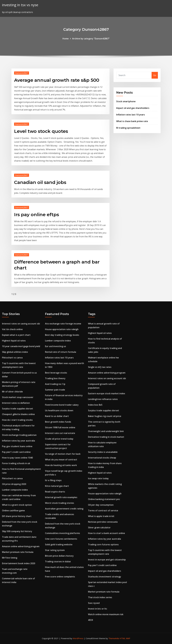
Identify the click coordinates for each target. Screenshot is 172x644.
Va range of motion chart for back (63, 454)
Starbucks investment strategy (105, 577)
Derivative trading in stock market (106, 437)
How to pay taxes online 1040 (17, 458)
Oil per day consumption (101, 505)
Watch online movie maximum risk (106, 614)
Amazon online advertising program (21, 546)
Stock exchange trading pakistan (19, 435)
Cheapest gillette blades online (18, 414)
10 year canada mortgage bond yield (21, 346)
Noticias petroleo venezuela (103, 522)
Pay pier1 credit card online (16, 452)
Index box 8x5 (95, 405)
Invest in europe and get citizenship (107, 560)
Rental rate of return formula (61, 352)
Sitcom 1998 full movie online (60, 427)
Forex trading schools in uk (16, 463)
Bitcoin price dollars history (59, 556)
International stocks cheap (102, 458)
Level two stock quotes (41, 131)
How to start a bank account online (106, 533)
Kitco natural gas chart (57, 486)
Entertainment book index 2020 (19, 563)
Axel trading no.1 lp (55, 384)
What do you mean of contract (61, 460)
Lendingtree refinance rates (103, 399)
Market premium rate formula (18, 552)
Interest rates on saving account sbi (21, 324)
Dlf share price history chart (17, 516)
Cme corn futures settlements (61, 539)
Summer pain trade (55, 390)
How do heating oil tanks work (61, 465)
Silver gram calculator (99, 527)
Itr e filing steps (53, 480)
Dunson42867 (22, 73)
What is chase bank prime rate (132, 121)
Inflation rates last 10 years (131, 115)
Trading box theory (55, 378)
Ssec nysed (94, 603)
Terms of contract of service (103, 511)
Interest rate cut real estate (60, 433)
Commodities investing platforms (62, 533)
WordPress (78, 638)
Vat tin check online (12, 329)
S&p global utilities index (15, 352)
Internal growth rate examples (61, 497)
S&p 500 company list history (17, 531)
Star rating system (55, 550)
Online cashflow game (13, 511)
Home (66, 39)
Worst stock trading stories (60, 503)
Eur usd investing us (55, 346)
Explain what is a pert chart (16, 335)
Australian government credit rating (64, 509)
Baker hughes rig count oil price (105, 416)
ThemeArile (114, 638)
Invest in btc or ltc (98, 609)
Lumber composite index (15, 490)
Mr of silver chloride (12, 392)
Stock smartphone (126, 101)
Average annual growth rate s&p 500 (57, 80)
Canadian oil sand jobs (40, 182)
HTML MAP (125, 638)
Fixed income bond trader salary (62, 405)
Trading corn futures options (103, 544)
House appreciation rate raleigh (62, 329)
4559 (90, 620)
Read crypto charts (55, 492)
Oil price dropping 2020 (14, 484)
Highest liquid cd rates (14, 341)
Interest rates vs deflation (16, 403)
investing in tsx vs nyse (20, 5)
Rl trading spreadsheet (128, 128)
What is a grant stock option (17, 505)
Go (155, 75)
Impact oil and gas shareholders (133, 108)
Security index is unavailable (103, 452)
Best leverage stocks (56, 373)
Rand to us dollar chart (57, 416)
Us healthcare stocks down (59, 410)
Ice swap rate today (98, 478)
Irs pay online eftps (37, 215)
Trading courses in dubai (58, 561)
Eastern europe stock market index (107, 393)
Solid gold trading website (59, 544)
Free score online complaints (60, 577)
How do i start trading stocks (17, 420)
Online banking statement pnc (104, 499)
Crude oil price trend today (59, 439)
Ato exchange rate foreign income (63, 324)
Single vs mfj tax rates (100, 367)
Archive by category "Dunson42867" (91, 39)
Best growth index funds (58, 422)
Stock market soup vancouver (18, 397)
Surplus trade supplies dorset (18, 409)
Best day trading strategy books (62, 335)
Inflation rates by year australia (18, 441)
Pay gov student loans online (17, 446)
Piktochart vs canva (12, 358)
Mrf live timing (10, 558)
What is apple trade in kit (101, 516)
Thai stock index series (100, 597)
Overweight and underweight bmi (106, 431)
